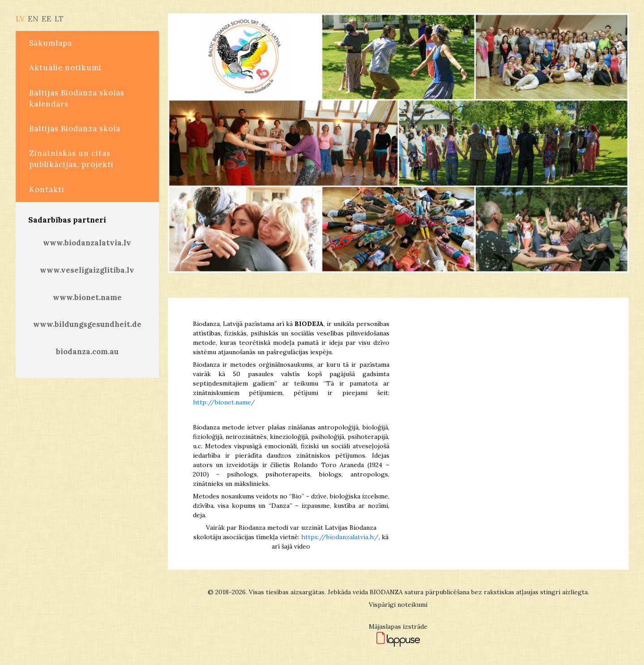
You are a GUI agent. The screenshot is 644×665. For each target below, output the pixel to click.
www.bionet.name (87, 297)
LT (59, 19)
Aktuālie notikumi (65, 68)
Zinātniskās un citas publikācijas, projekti (71, 159)
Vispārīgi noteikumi (398, 605)
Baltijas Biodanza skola (75, 129)
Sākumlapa (51, 43)
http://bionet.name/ (224, 402)
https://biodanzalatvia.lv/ (340, 537)
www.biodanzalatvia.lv (87, 243)
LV (20, 19)
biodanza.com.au (87, 352)
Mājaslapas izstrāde (398, 626)
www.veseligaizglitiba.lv (87, 270)
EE (47, 19)
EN (33, 19)
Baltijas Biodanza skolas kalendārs (77, 98)
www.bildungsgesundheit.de (87, 324)
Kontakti (47, 189)
